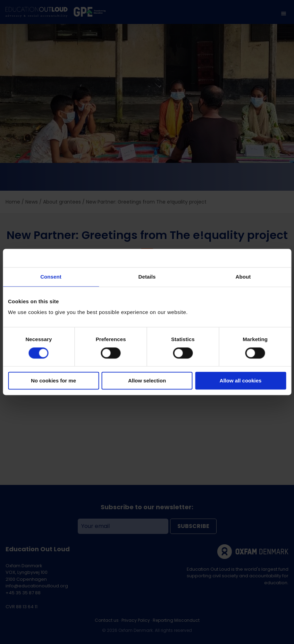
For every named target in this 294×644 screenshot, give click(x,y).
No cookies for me (53, 381)
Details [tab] (147, 277)
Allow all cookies (241, 381)
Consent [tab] (51, 277)
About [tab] (243, 277)
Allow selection (147, 381)
